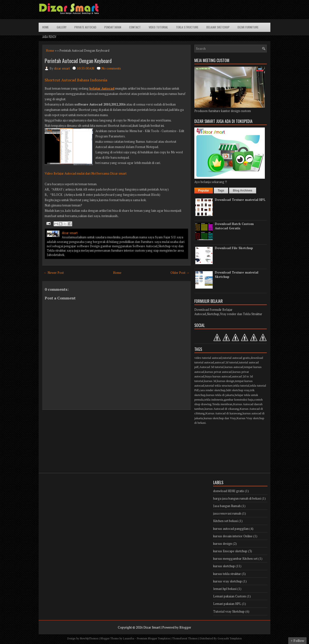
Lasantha (129, 638)
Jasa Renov (49, 36)
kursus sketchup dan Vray (220, 418)
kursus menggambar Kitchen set (235, 559)
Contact (135, 27)
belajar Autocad (102, 88)
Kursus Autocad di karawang (224, 413)
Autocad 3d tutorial (212, 367)
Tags (221, 191)
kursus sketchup (224, 566)
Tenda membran (222, 404)
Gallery (62, 27)
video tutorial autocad (208, 358)
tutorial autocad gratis (236, 358)
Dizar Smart (152, 627)
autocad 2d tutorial (226, 362)
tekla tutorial (241, 386)
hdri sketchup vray (238, 390)
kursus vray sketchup (228, 581)
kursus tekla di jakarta (220, 395)
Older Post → (180, 273)
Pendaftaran (113, 27)
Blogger (185, 627)
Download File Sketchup (234, 248)
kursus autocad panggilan (231, 529)
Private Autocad (85, 27)
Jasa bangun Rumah (227, 506)
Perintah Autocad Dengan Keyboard (78, 61)
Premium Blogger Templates (153, 638)
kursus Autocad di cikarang (222, 409)
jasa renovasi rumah (227, 513)
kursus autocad (234, 367)
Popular (204, 191)
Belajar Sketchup (218, 27)
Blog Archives (243, 191)
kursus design (226, 381)
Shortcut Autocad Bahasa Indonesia (76, 80)
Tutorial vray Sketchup (229, 611)
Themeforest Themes (185, 638)
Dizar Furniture (248, 27)
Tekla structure (187, 27)
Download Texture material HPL (240, 200)
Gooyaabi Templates (230, 638)
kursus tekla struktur (227, 574)
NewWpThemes (89, 638)
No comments (111, 68)
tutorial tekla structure (219, 386)
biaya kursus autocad (218, 376)
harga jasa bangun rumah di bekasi (237, 498)
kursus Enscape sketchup (230, 551)
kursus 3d (210, 381)
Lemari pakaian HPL (227, 604)
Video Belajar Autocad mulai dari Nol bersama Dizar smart (86, 173)
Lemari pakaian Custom (230, 596)
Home (46, 27)
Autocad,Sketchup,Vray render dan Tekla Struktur (228, 314)
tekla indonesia (214, 400)
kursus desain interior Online (233, 536)
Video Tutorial (158, 27)
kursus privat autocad (218, 372)
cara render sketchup (212, 390)
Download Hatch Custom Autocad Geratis (234, 226)
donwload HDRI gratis (229, 491)
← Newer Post (54, 273)
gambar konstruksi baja (239, 400)
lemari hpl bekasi (225, 589)
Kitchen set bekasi (225, 521)
